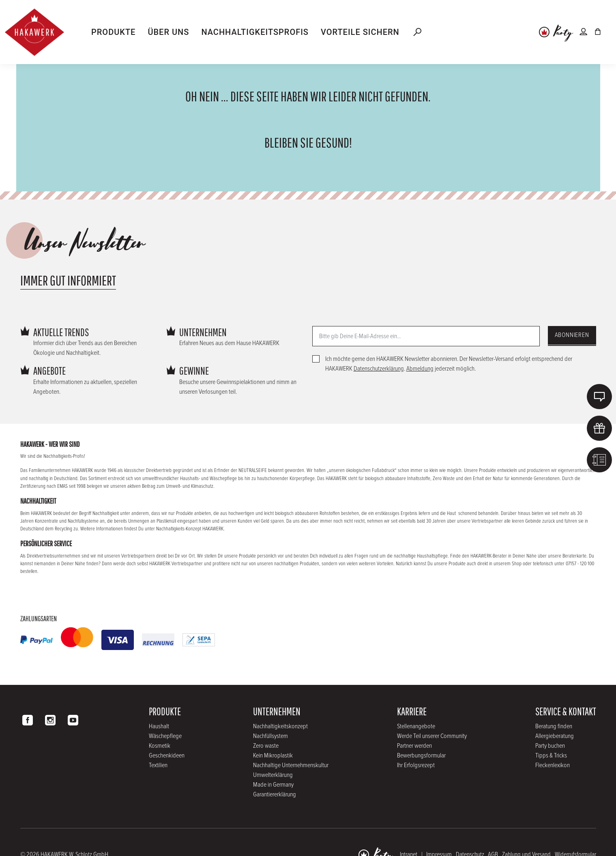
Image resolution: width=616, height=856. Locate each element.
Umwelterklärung (273, 775)
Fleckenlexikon (553, 765)
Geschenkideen (167, 756)
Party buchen (550, 746)
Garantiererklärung (275, 795)
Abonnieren (572, 335)
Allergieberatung (555, 736)
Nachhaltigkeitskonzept (280, 726)
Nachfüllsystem (270, 736)
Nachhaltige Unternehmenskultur (291, 765)
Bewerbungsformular (421, 756)
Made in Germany (273, 785)
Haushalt (159, 726)
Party (563, 33)
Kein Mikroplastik (273, 756)
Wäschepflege (165, 736)
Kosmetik (160, 746)
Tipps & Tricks (551, 756)
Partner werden (414, 746)
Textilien (158, 765)
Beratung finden (554, 726)
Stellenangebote (416, 726)
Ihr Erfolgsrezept (416, 765)
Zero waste (266, 746)
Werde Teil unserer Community (432, 736)
